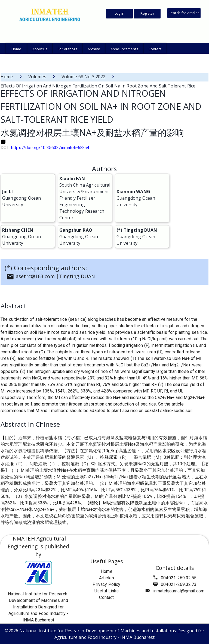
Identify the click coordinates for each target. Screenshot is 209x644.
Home (7, 77)
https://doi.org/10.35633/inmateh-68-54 (50, 148)
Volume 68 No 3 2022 (84, 77)
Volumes (37, 77)
